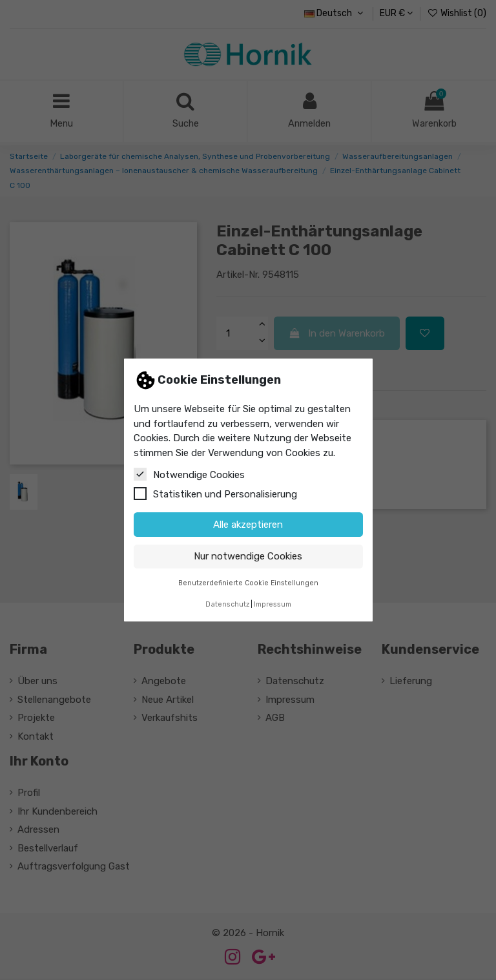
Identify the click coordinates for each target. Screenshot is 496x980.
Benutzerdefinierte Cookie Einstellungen (248, 583)
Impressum (273, 604)
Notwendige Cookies (189, 474)
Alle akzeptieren (248, 525)
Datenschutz (227, 604)
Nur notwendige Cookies (248, 556)
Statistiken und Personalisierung (215, 494)
